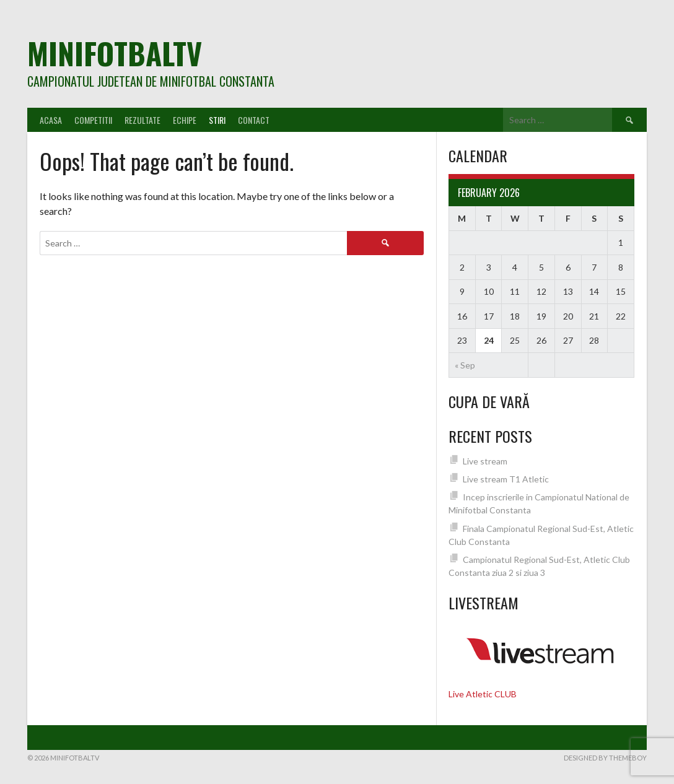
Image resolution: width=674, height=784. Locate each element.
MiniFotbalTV (115, 53)
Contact (254, 120)
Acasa (51, 120)
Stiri (217, 120)
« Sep (465, 365)
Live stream (485, 461)
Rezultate (142, 120)
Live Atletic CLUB (483, 694)
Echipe (185, 120)
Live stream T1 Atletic (506, 479)
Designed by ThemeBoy (605, 758)
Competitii (93, 120)
